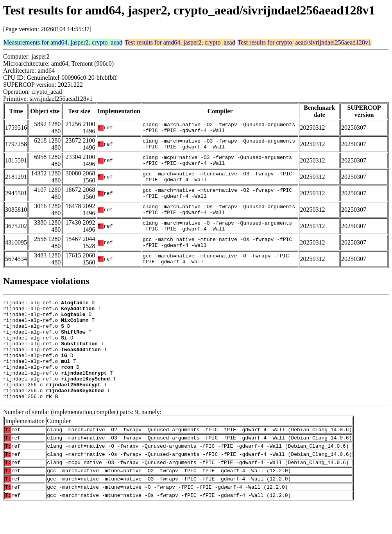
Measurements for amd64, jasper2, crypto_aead (63, 42)
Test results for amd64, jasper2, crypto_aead (180, 42)
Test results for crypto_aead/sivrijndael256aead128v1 (304, 42)
